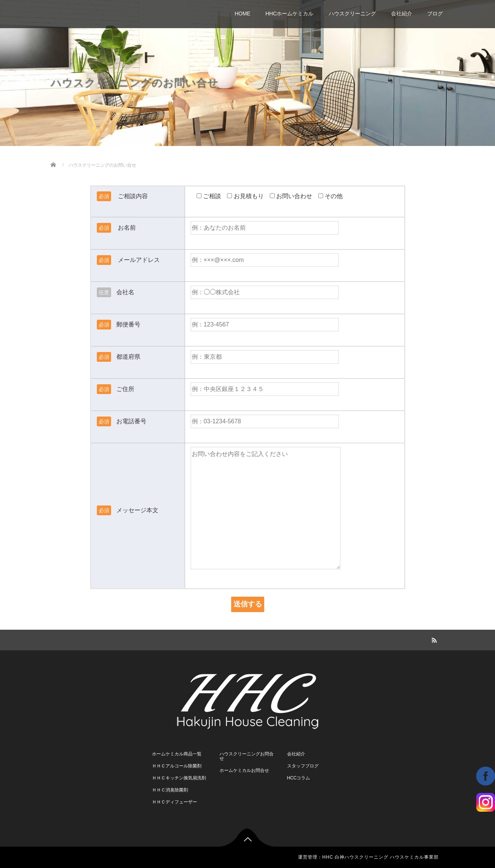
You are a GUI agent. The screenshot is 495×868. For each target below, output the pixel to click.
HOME (242, 14)
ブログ (435, 14)
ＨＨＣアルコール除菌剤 (177, 766)
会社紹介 (402, 14)
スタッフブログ (303, 766)
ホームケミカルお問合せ (244, 770)
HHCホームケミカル (289, 14)
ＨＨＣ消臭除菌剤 (170, 790)
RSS (433, 639)
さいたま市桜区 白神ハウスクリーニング (132, 10)
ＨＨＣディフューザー (175, 802)
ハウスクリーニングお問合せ (247, 756)
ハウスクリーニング (352, 14)
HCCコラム (299, 778)
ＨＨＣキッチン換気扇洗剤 (179, 778)
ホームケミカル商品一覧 (177, 754)
